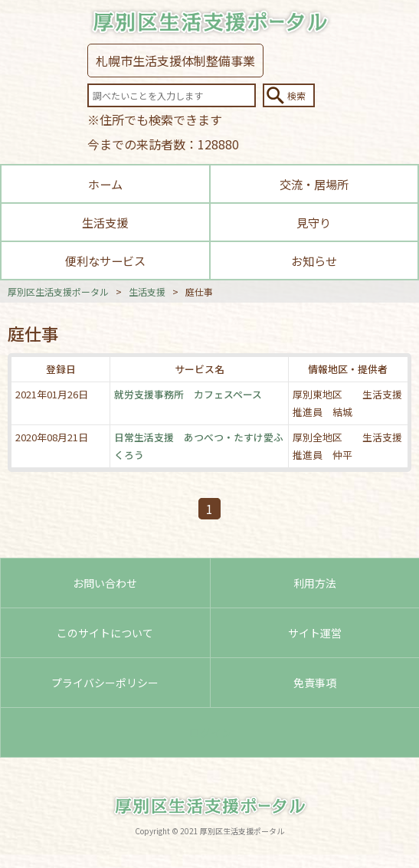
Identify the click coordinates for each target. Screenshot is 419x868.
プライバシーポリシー (105, 683)
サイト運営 (315, 633)
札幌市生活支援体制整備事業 (175, 61)
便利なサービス (105, 260)
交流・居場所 (314, 184)
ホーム (105, 184)
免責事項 (315, 683)
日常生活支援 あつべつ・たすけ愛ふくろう (199, 445)
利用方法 (315, 583)
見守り (314, 222)
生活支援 (105, 222)
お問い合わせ (105, 583)
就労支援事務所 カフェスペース (188, 394)
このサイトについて (105, 633)
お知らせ (314, 260)
